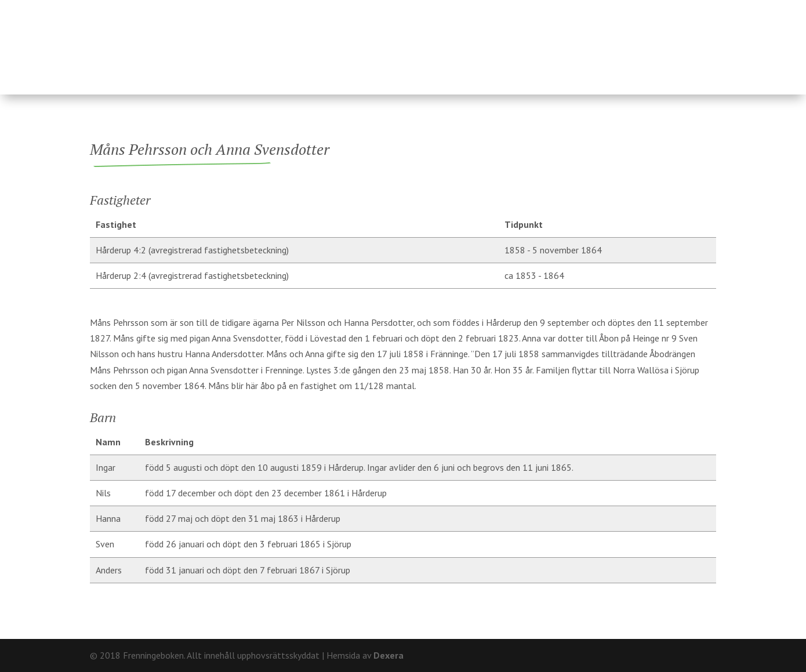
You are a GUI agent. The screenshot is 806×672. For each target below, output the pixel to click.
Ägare (396, 42)
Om (658, 9)
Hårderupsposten (633, 42)
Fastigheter (322, 42)
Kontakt (696, 9)
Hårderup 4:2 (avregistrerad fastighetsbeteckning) (192, 250)
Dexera (389, 655)
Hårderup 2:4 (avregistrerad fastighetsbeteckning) (192, 275)
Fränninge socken (490, 42)
